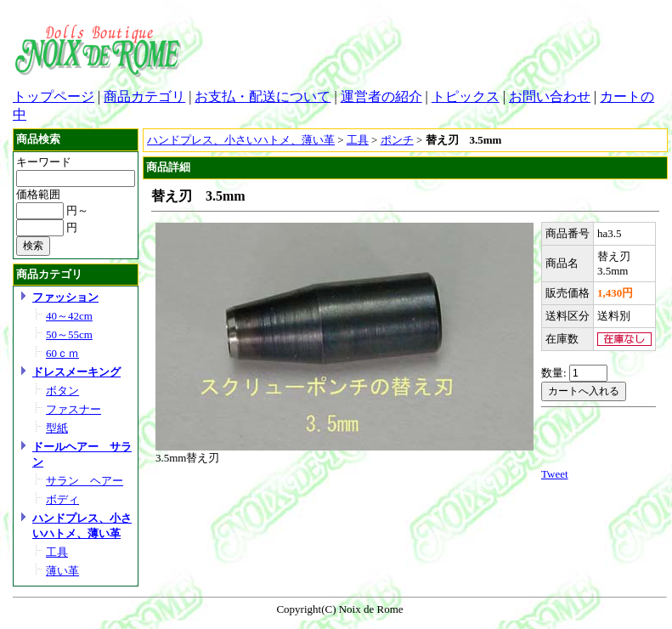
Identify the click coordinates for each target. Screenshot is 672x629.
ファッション (65, 297)
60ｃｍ (62, 353)
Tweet (555, 474)
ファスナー (73, 409)
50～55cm (69, 334)
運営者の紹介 (381, 96)
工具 (57, 552)
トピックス (466, 96)
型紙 (57, 428)
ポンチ (397, 140)
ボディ (62, 499)
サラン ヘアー (85, 481)
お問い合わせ (550, 96)
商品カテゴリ (144, 96)
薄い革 (62, 571)
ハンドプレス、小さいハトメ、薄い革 (241, 140)
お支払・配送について (263, 96)
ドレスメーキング (76, 372)
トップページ (54, 96)
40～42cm (69, 316)
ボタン (62, 391)
